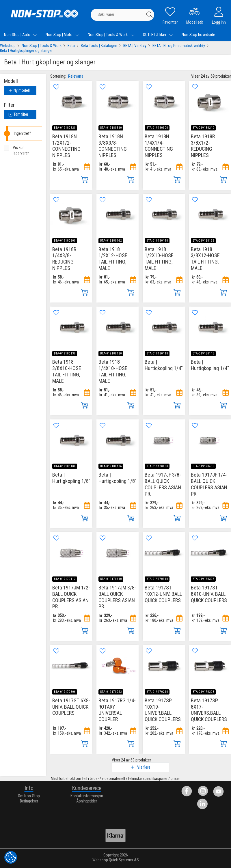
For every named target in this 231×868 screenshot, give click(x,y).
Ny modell (19, 90)
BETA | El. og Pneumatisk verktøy (179, 46)
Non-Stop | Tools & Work (42, 46)
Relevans (76, 76)
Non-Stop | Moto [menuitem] (63, 35)
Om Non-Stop (29, 796)
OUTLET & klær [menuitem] (158, 35)
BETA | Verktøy (135, 46)
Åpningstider (87, 801)
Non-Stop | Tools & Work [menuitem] (111, 35)
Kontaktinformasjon (87, 796)
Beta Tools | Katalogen (99, 46)
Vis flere (140, 767)
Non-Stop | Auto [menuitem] (21, 35)
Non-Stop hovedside (198, 35)
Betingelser (29, 801)
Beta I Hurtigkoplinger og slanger (26, 51)
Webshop (8, 46)
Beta (71, 46)
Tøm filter (18, 114)
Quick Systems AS (124, 860)
